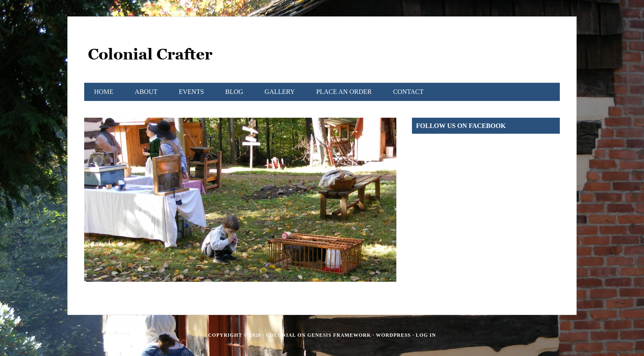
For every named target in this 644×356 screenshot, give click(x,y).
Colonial (281, 335)
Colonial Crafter (150, 58)
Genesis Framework (339, 335)
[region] (240, 200)
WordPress (393, 335)
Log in (426, 335)
